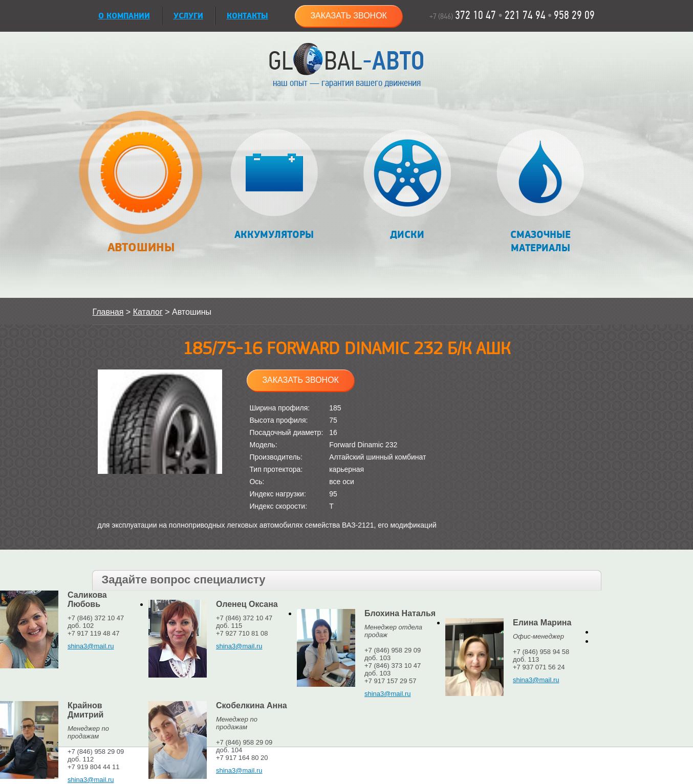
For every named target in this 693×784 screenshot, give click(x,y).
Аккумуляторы (274, 185)
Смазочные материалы (540, 192)
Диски (407, 185)
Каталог (148, 312)
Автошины (141, 188)
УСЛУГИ (188, 16)
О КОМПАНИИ (124, 16)
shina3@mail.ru (91, 646)
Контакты (247, 16)
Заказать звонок (349, 16)
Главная (108, 312)
